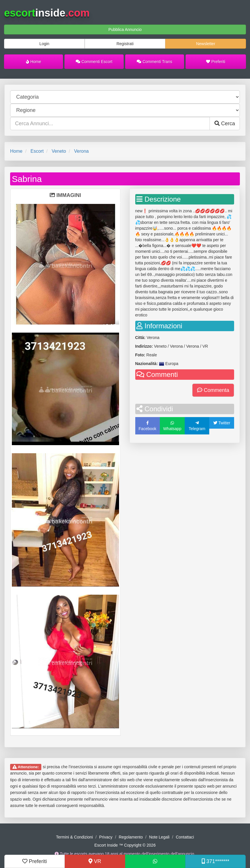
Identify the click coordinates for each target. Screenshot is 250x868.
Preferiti (216, 62)
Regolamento (131, 837)
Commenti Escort (94, 62)
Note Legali (159, 837)
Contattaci (185, 837)
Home (34, 62)
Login (44, 44)
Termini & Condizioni (75, 837)
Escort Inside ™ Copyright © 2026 (125, 845)
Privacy (106, 837)
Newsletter (205, 44)
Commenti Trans (154, 62)
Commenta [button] (213, 390)
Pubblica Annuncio (125, 30)
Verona (81, 151)
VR (95, 861)
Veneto (59, 151)
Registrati (125, 44)
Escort (37, 151)
